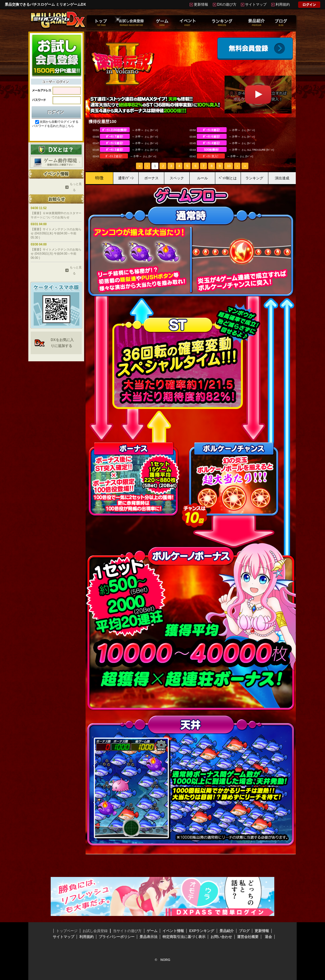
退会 (268, 937)
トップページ (67, 931)
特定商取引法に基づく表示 (184, 937)
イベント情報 (173, 931)
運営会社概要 (248, 937)
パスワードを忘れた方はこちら (53, 126)
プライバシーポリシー (117, 937)
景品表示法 (148, 937)
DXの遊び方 (227, 4)
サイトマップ (256, 4)
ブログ (244, 931)
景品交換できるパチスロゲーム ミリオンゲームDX (45, 4)
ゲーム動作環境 (56, 162)
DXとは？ (56, 150)
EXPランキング (202, 931)
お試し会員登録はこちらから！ (56, 55)
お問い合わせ (221, 937)
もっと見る (74, 187)
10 (229, 166)
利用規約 (283, 4)
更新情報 (201, 4)
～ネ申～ (138, 130)
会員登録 (255, 49)
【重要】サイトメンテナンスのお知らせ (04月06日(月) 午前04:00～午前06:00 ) (56, 254)
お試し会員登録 (95, 931)
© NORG (162, 960)
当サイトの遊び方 (127, 931)
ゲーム (152, 931)
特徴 (99, 178)
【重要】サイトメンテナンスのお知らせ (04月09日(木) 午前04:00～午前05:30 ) (56, 233)
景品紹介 (227, 931)
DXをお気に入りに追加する (62, 343)
